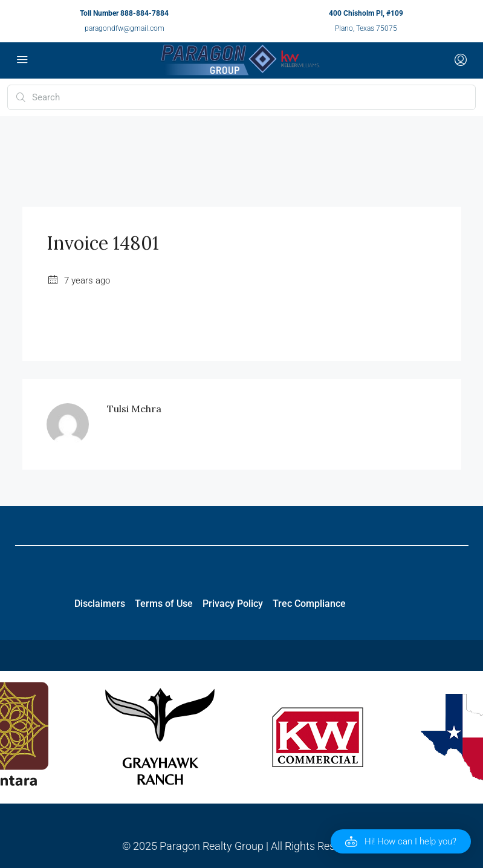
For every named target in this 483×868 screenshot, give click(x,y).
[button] (401, 841)
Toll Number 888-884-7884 (124, 13)
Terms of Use (164, 604)
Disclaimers (100, 604)
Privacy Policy (233, 604)
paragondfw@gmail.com (125, 28)
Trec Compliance (309, 604)
